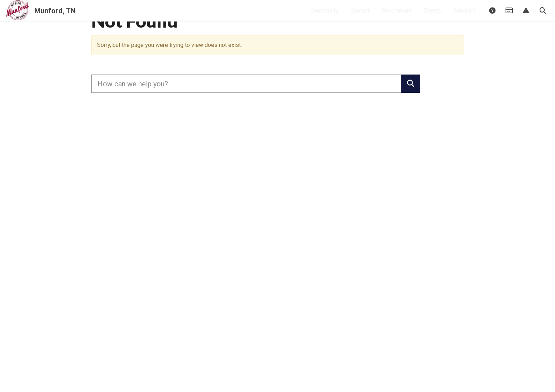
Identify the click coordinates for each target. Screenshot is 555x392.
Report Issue (526, 17)
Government (397, 16)
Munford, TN (55, 16)
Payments (509, 17)
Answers (492, 17)
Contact (360, 16)
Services (464, 16)
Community (324, 16)
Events (432, 16)
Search (542, 17)
